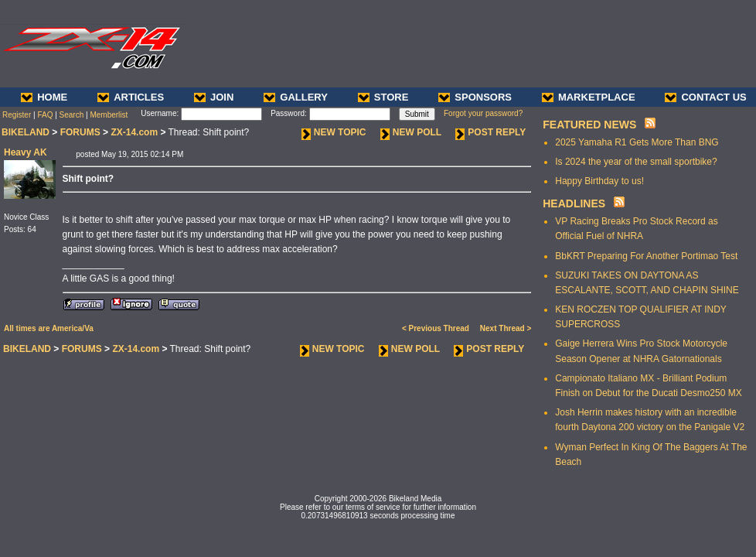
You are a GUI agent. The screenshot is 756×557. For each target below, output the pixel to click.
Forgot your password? (483, 113)
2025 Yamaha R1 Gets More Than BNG (637, 142)
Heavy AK (26, 152)
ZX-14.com (134, 132)
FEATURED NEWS (589, 125)
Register (17, 115)
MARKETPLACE (589, 97)
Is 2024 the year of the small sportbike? (636, 162)
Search (72, 115)
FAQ (45, 115)
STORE (383, 97)
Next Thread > (506, 328)
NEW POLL (411, 132)
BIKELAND (26, 132)
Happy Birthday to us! (599, 181)
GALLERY (296, 97)
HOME (44, 97)
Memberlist (109, 115)
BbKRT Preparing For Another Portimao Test (646, 256)
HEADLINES (574, 203)
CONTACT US (705, 97)
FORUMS (80, 132)
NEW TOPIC (334, 132)
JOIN (214, 97)
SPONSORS (475, 97)
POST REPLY (490, 132)
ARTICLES (131, 97)
